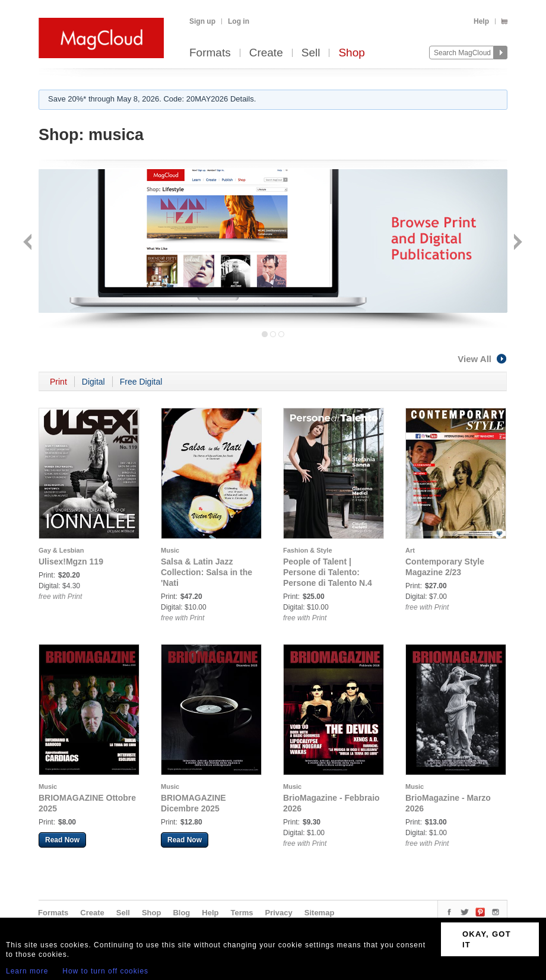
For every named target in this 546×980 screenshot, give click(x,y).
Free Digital (141, 382)
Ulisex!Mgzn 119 (71, 562)
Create (266, 53)
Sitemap (320, 913)
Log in (239, 21)
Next (517, 243)
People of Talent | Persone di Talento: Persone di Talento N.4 (328, 572)
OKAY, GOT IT (487, 939)
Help (481, 21)
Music (170, 550)
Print (58, 382)
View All (482, 359)
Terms (242, 913)
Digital (93, 382)
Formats (210, 53)
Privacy (279, 913)
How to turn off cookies (105, 971)
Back (29, 243)
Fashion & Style (308, 550)
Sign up (202, 21)
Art (410, 550)
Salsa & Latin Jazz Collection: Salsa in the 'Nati (207, 572)
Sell (311, 53)
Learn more (27, 971)
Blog (181, 913)
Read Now (62, 840)
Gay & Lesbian (61, 550)
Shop (351, 53)
